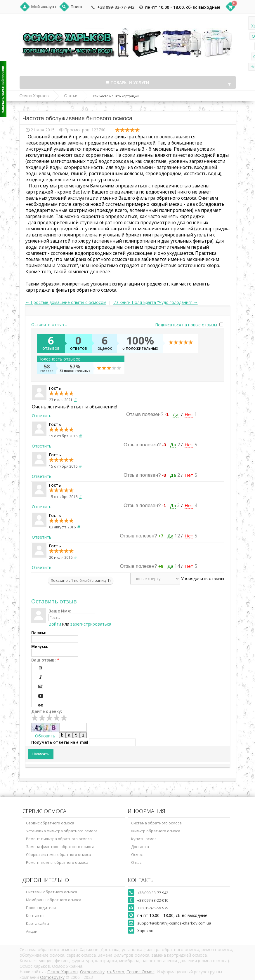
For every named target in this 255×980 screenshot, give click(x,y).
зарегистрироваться (91, 624)
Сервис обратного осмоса (50, 823)
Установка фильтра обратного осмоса (62, 831)
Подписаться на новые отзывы (187, 325)
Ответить (42, 416)
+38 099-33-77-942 (116, 7)
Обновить (45, 736)
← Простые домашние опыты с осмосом (66, 302)
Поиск (76, 7)
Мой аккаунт (44, 7)
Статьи (71, 96)
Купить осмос (144, 839)
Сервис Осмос (140, 972)
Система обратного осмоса (156, 823)
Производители (41, 908)
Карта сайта (38, 923)
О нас (136, 862)
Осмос (137, 854)
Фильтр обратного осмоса (156, 831)
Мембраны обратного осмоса (54, 900)
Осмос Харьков (34, 96)
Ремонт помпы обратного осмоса (57, 862)
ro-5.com (116, 972)
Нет (189, 414)
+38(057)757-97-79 (153, 908)
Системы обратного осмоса (52, 892)
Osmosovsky (92, 972)
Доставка (140, 847)
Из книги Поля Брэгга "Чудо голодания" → (156, 302)
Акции (32, 931)
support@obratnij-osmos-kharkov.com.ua (174, 923)
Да (176, 414)
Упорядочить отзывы (203, 578)
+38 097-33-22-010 (153, 900)
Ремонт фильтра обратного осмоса (59, 839)
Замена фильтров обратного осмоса (60, 847)
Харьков (145, 931)
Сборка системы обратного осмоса (59, 854)
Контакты (35, 915)
